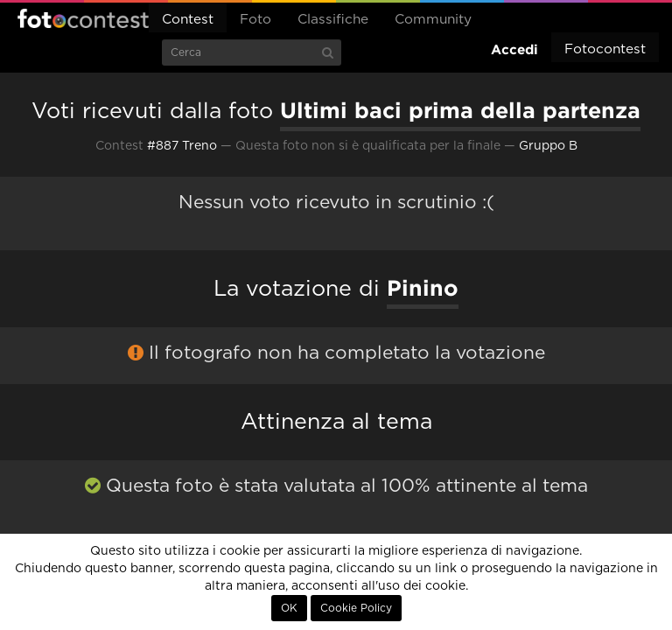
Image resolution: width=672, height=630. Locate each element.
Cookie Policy (356, 608)
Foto (255, 20)
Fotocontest (83, 18)
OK (289, 608)
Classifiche (333, 20)
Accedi (514, 49)
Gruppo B (548, 146)
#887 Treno (182, 146)
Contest (188, 20)
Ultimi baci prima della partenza (460, 110)
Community (433, 20)
